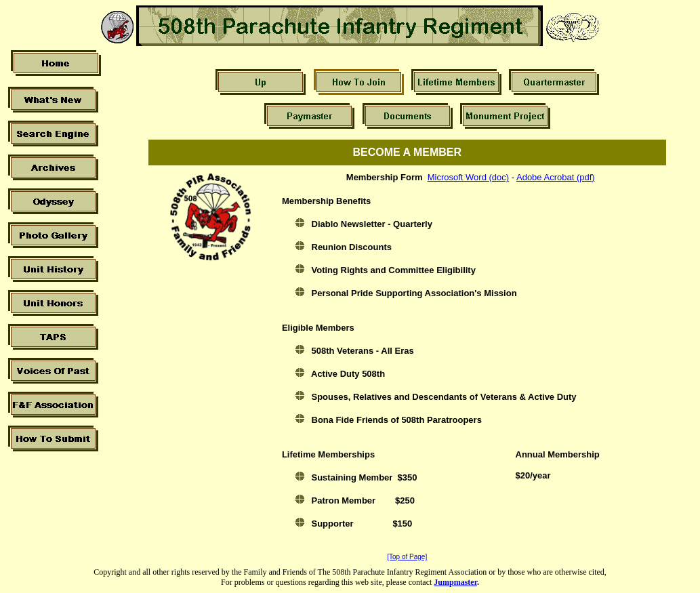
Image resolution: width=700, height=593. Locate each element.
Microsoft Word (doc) (468, 177)
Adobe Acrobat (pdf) (556, 177)
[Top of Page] (407, 557)
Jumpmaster (455, 582)
